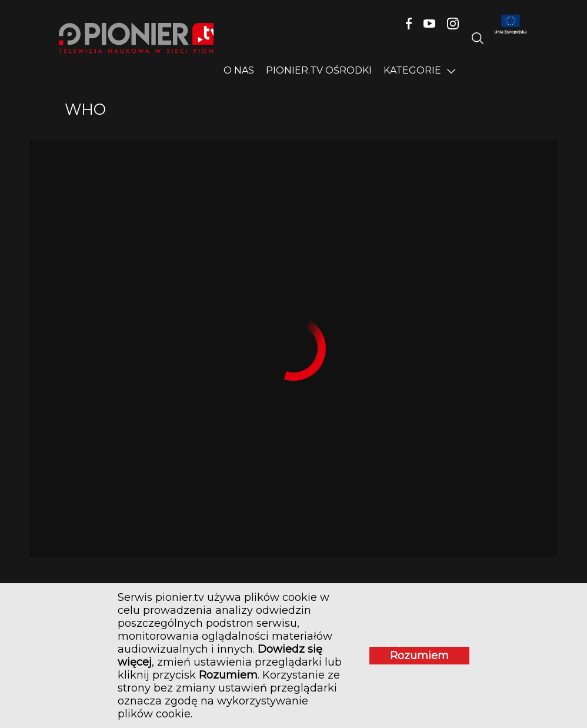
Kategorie (412, 70)
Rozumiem (419, 656)
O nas (239, 70)
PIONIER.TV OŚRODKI (319, 70)
